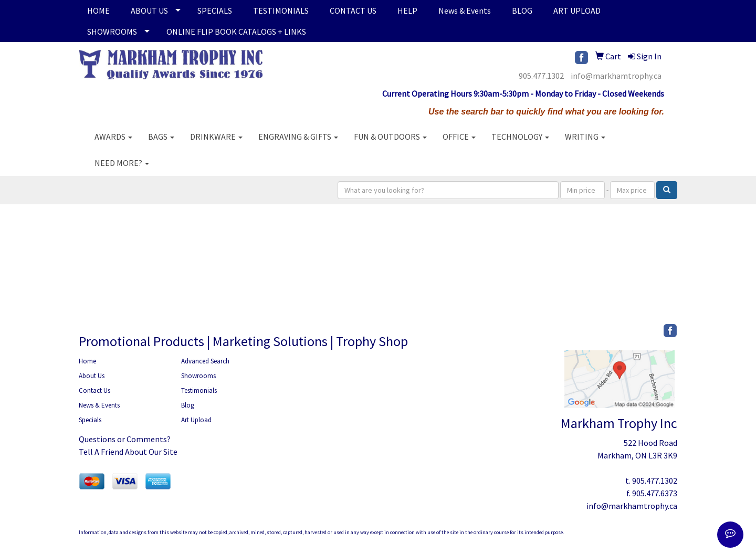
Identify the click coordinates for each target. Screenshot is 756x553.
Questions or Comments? (125, 439)
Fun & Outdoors (390, 137)
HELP (407, 11)
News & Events (465, 11)
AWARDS (113, 137)
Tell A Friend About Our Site (128, 452)
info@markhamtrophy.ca (616, 76)
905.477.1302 (541, 76)
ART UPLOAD (577, 11)
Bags (161, 137)
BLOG (522, 11)
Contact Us (94, 390)
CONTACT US (353, 11)
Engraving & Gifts (298, 137)
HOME (98, 11)
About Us (92, 376)
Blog (188, 405)
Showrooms (198, 376)
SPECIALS (215, 11)
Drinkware (216, 137)
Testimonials (199, 390)
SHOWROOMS (112, 32)
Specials (90, 420)
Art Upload (196, 420)
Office (459, 137)
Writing (585, 137)
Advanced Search (205, 361)
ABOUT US (149, 11)
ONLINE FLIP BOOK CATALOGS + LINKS (236, 32)
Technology (520, 137)
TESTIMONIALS (281, 11)
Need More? (122, 163)
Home (87, 361)
